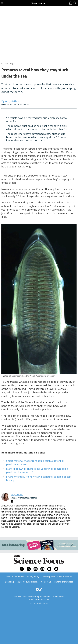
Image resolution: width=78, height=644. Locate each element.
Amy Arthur (17, 495)
